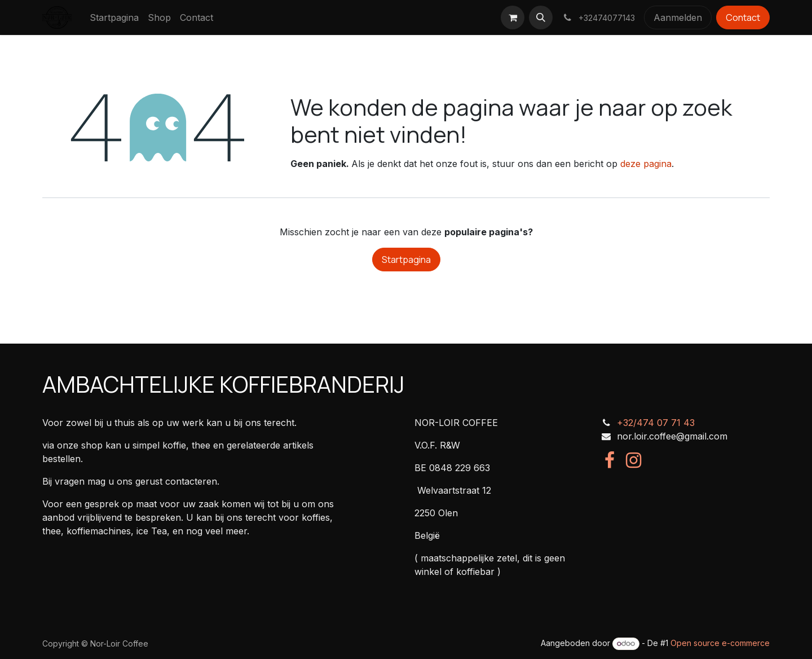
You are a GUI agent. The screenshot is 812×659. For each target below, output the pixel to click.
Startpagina (406, 260)
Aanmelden (678, 17)
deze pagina (646, 164)
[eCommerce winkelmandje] (513, 17)
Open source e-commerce (720, 643)
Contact (743, 17)
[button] (541, 17)
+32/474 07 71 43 (656, 423)
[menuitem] (114, 17)
